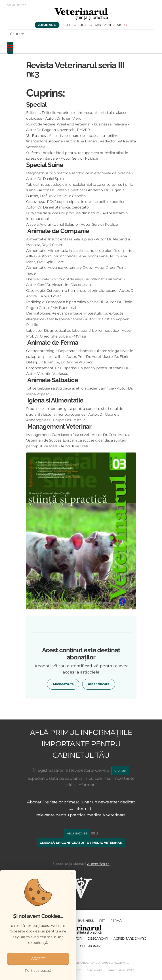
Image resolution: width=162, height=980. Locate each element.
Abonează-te (63, 684)
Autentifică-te (98, 864)
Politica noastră (38, 971)
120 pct (84, 25)
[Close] (72, 873)
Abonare (47, 25)
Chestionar (90, 946)
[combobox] (81, 34)
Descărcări (98, 938)
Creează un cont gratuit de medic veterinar (81, 843)
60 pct (68, 25)
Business (86, 921)
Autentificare (99, 684)
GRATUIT (120, 771)
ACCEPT (38, 959)
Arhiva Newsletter (121, 970)
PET (102, 921)
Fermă (116, 921)
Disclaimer (95, 970)
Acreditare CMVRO (130, 938)
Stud (121, 25)
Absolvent (103, 25)
